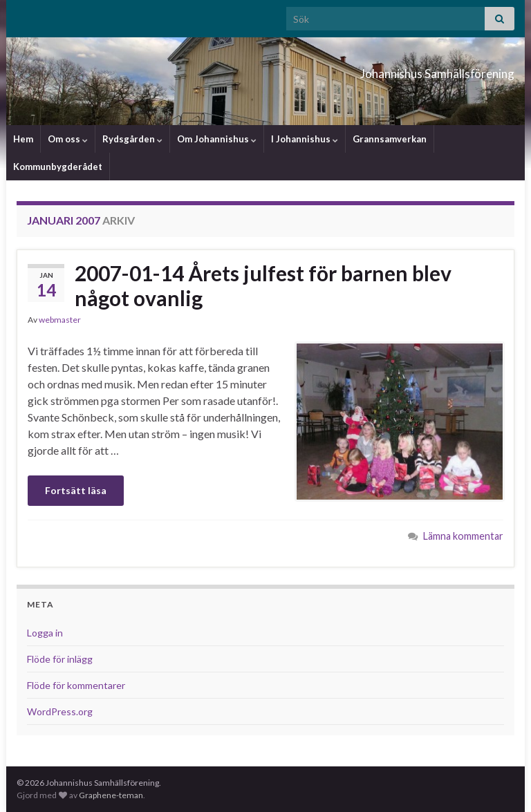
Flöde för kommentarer (76, 685)
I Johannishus (305, 139)
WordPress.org (60, 711)
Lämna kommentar (463, 536)
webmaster (60, 320)
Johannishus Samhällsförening (379, 69)
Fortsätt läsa (76, 490)
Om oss (68, 139)
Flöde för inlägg (60, 659)
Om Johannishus (217, 139)
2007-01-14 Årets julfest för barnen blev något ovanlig (263, 285)
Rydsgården (132, 139)
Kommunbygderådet (58, 167)
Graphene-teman (111, 795)
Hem (23, 139)
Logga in (45, 633)
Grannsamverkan (390, 139)
